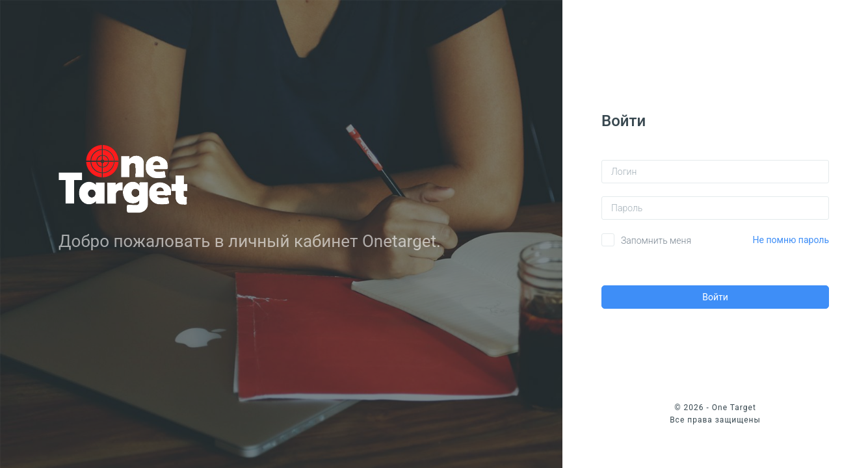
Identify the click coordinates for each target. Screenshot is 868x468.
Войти (715, 297)
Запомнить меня (656, 240)
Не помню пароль (791, 240)
